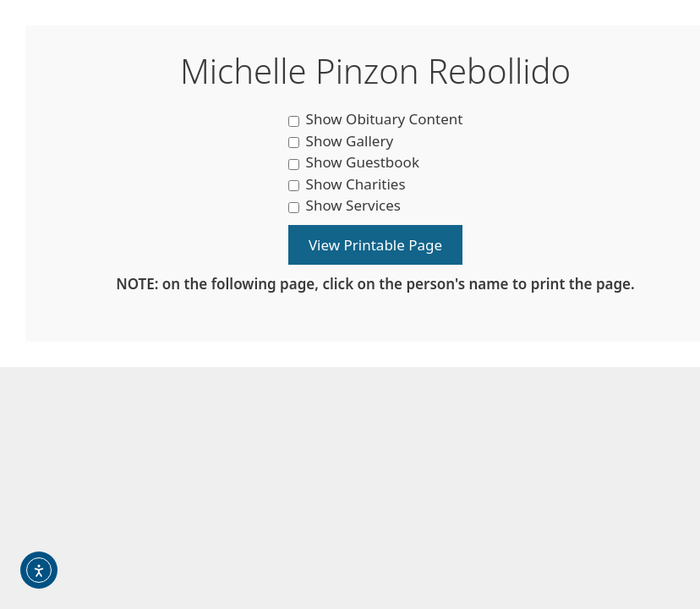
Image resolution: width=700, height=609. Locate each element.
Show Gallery (341, 141)
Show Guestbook (354, 162)
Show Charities (347, 184)
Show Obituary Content (376, 119)
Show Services (345, 205)
